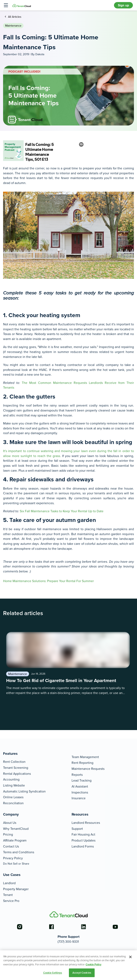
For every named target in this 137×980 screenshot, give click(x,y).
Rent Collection (14, 762)
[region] (68, 965)
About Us (10, 823)
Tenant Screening (16, 768)
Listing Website (14, 785)
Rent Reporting (82, 763)
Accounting (11, 779)
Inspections (80, 792)
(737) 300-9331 (68, 942)
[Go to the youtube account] (115, 927)
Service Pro (11, 901)
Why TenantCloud (16, 829)
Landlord (9, 883)
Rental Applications (17, 774)
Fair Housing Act (83, 834)
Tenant (8, 895)
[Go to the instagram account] (20, 927)
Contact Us (11, 846)
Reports (77, 775)
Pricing (8, 834)
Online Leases (13, 797)
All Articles (14, 17)
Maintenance (13, 26)
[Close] (130, 957)
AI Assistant (80, 786)
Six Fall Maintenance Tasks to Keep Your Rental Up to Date (62, 511)
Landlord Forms (83, 846)
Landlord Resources (86, 823)
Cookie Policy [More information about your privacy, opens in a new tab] (93, 964)
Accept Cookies (82, 973)
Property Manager (16, 889)
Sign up (123, 5)
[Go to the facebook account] (51, 927)
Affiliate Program (15, 840)
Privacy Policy (13, 858)
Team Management (85, 757)
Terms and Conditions (19, 852)
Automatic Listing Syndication (24, 791)
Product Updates (84, 840)
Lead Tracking (82, 780)
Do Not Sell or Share (16, 864)
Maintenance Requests (88, 769)
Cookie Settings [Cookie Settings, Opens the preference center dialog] (53, 973)
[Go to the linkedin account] (84, 927)
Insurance (79, 798)
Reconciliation (13, 803)
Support (77, 829)
